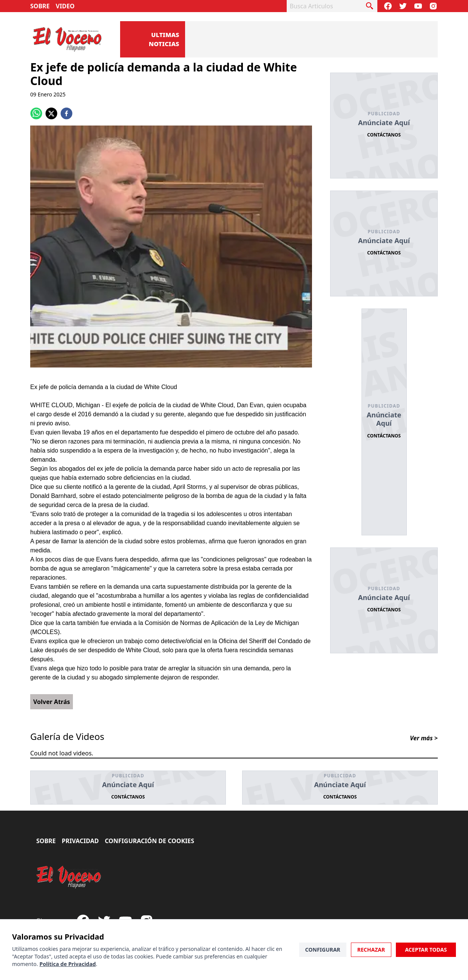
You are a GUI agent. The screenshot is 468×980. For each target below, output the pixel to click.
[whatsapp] (36, 113)
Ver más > (424, 738)
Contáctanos (384, 135)
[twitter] (51, 113)
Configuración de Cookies (149, 841)
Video (65, 6)
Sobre (40, 6)
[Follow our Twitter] (403, 6)
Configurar (323, 950)
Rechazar (371, 950)
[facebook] (66, 113)
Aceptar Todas (426, 950)
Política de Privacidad (67, 964)
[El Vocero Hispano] (69, 877)
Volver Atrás (52, 702)
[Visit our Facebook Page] (388, 6)
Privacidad (80, 841)
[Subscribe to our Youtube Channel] (418, 6)
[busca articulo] (370, 6)
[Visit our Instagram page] (433, 6)
